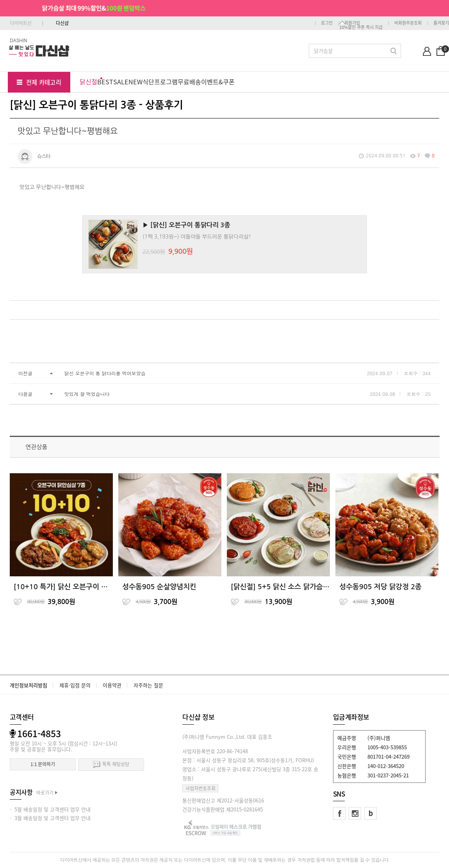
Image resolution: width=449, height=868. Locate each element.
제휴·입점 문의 (75, 685)
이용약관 (112, 685)
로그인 (327, 23)
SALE (121, 82)
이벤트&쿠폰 (218, 82)
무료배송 (189, 82)
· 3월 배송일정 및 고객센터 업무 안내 (50, 818)
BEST (105, 82)
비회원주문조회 (408, 23)
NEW (135, 82)
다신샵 (62, 23)
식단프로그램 (160, 82)
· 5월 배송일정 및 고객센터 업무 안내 (50, 809)
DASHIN (19, 40)
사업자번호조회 (200, 788)
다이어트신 (21, 23)
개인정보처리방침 (29, 685)
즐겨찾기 (441, 23)
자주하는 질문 (148, 685)
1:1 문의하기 (43, 764)
